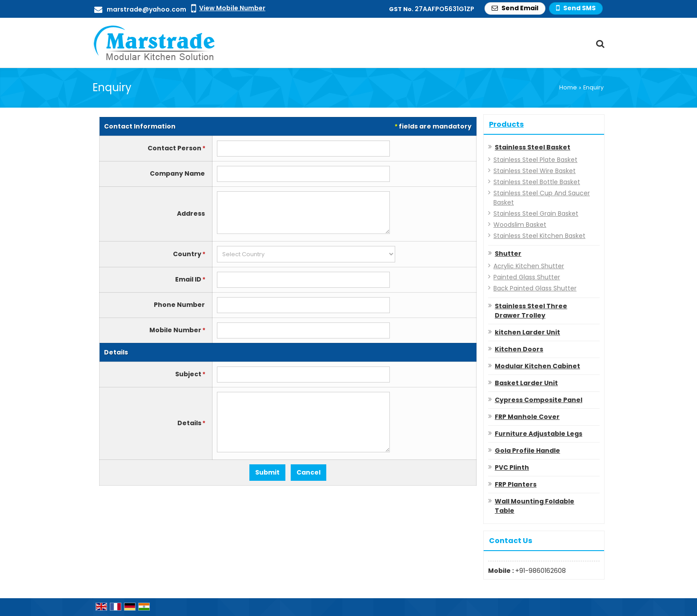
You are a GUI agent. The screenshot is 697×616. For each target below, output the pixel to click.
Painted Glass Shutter (527, 277)
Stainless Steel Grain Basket (536, 213)
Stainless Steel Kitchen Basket (539, 236)
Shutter (508, 254)
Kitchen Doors (519, 349)
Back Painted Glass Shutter (535, 288)
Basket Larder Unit (526, 383)
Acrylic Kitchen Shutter (529, 266)
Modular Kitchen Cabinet (537, 366)
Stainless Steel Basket (533, 147)
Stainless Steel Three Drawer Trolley (531, 311)
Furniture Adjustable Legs (539, 434)
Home (568, 87)
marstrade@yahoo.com (146, 9)
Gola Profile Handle (527, 451)
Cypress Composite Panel (539, 400)
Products (506, 124)
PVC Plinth (512, 467)
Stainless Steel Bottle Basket (537, 182)
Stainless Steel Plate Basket (535, 160)
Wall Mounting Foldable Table (535, 506)
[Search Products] (599, 44)
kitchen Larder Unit (527, 332)
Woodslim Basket (520, 225)
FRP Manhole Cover (527, 417)
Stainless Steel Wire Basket (535, 171)
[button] (232, 8)
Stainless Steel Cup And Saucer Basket (542, 198)
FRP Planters (516, 484)
